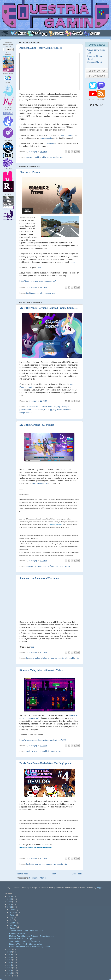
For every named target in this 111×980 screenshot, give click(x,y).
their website (46, 138)
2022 (10, 907)
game (48, 864)
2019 (10, 954)
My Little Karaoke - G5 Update (37, 425)
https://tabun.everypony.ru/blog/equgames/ (37, 281)
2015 (10, 965)
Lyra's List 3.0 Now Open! (95, 57)
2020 (10, 952)
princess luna (25, 410)
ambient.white (41, 157)
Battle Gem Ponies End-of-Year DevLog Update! (46, 763)
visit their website (41, 484)
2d (27, 406)
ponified (46, 751)
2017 (10, 960)
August (13, 912)
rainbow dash (37, 410)
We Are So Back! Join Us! (96, 51)
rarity (46, 410)
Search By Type (97, 71)
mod (28, 751)
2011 (10, 976)
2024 (10, 902)
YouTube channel (67, 135)
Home (55, 874)
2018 (10, 957)
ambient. (30, 157)
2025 (10, 899)
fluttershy (52, 406)
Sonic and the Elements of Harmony (39, 578)
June (12, 915)
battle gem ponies (37, 864)
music (68, 566)
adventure (34, 406)
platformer (45, 658)
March (13, 923)
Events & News (97, 45)
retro (42, 293)
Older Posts (77, 874)
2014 (10, 968)
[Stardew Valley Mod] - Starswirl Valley (41, 670)
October (13, 910)
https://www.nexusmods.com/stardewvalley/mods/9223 (43, 740)
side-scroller (56, 658)
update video (49, 143)
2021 (10, 949)
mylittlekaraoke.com (55, 525)
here (39, 267)
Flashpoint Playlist (95, 62)
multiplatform (48, 566)
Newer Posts (23, 874)
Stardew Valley (56, 751)
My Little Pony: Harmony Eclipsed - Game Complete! (49, 308)
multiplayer (60, 566)
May (12, 917)
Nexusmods (36, 751)
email (73, 262)
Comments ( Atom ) (37, 878)
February (14, 925)
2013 (10, 970)
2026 (10, 896)
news (54, 864)
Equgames (34, 293)
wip (62, 157)
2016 (10, 962)
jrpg (58, 406)
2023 (10, 904)
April (12, 920)
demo (50, 157)
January (13, 928)
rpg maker (58, 410)
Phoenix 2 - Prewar (30, 172)
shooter (48, 293)
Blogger (100, 888)
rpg (51, 410)
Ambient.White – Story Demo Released (41, 48)
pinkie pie (65, 406)
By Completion (97, 76)
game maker (35, 658)
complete (43, 406)
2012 (10, 973)
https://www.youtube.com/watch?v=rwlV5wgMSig (36, 848)
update (56, 157)
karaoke (38, 566)
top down (67, 410)
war (54, 293)
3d (27, 293)
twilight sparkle (26, 413)
